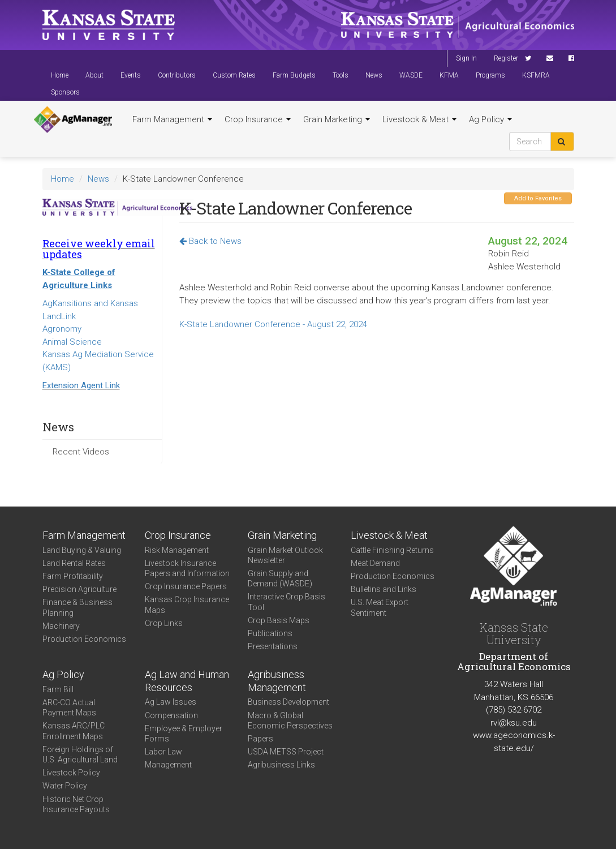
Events (131, 75)
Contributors (177, 75)
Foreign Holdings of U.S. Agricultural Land (80, 754)
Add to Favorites (538, 198)
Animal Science (72, 342)
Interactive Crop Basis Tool (287, 602)
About (94, 75)
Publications (270, 633)
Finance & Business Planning (77, 607)
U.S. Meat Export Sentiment (380, 607)
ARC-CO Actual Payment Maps (69, 707)
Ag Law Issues (171, 702)
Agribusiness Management (277, 681)
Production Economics (84, 639)
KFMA (449, 75)
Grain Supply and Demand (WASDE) (280, 578)
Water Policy (65, 786)
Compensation (171, 715)
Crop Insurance (258, 119)
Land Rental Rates (74, 563)
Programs (490, 75)
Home (60, 75)
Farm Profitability (73, 576)
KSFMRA (536, 75)
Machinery (61, 626)
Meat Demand (375, 563)
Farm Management (172, 119)
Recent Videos (81, 452)
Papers (260, 739)
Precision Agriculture (79, 589)
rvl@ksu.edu (514, 723)
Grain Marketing (337, 119)
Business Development (288, 702)
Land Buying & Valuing (82, 550)
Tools (341, 75)
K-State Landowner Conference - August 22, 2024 (273, 324)
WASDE (411, 75)
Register (506, 58)
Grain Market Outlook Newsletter (285, 555)
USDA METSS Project (286, 752)
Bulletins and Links (384, 589)
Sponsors (65, 92)
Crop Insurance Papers (186, 586)
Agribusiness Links (281, 765)
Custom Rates (234, 75)
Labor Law (163, 752)
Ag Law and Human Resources (187, 681)
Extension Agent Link (81, 385)
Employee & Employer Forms (184, 734)
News (374, 75)
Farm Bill (58, 689)
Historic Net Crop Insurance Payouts (76, 804)
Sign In (466, 58)
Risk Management (177, 550)
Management (168, 765)
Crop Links (164, 623)
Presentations (273, 646)
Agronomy (62, 329)
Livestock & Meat (419, 119)
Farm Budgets (294, 75)
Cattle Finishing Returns (392, 550)
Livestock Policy (71, 773)
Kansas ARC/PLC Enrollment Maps (74, 731)
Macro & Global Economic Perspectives (290, 721)
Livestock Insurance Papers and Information (187, 568)
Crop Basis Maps (279, 620)
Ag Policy (490, 119)
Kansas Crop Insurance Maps (187, 604)
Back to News (210, 241)
